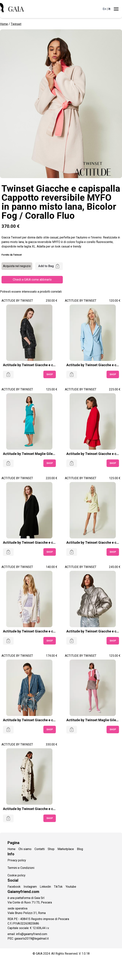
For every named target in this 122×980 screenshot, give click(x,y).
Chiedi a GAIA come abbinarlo (32, 280)
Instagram (30, 887)
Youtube (71, 887)
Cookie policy (16, 875)
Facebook (14, 887)
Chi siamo (25, 849)
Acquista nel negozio (17, 266)
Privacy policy (17, 860)
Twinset (16, 24)
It (109, 9)
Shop (51, 849)
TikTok (58, 887)
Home (4, 24)
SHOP (50, 374)
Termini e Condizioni (21, 868)
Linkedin (45, 887)
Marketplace (66, 849)
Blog (80, 849)
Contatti (40, 849)
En (104, 9)
